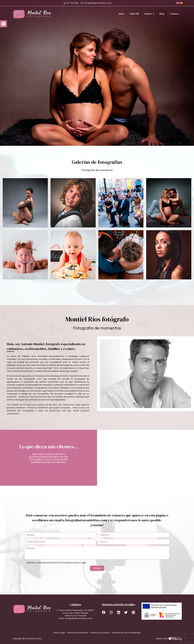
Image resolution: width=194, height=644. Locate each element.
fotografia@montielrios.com (78, 618)
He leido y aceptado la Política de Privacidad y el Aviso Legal (56, 563)
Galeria (149, 14)
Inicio (122, 14)
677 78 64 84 (80, 616)
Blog (162, 14)
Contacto (174, 14)
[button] (4, 24)
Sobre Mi (134, 14)
